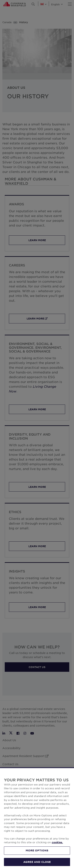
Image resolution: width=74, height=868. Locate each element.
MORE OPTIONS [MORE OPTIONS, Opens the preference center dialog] (37, 855)
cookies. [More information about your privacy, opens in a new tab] (57, 847)
